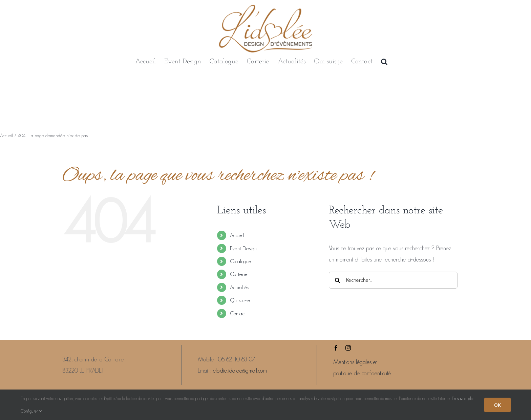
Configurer (31, 411)
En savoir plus (463, 398)
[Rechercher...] (393, 280)
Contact (238, 313)
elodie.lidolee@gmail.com (240, 371)
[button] (384, 62)
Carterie (239, 274)
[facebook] (336, 348)
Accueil (237, 235)
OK (497, 405)
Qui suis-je (240, 300)
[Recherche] (337, 280)
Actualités (239, 287)
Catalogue (241, 261)
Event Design (243, 248)
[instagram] (348, 348)
